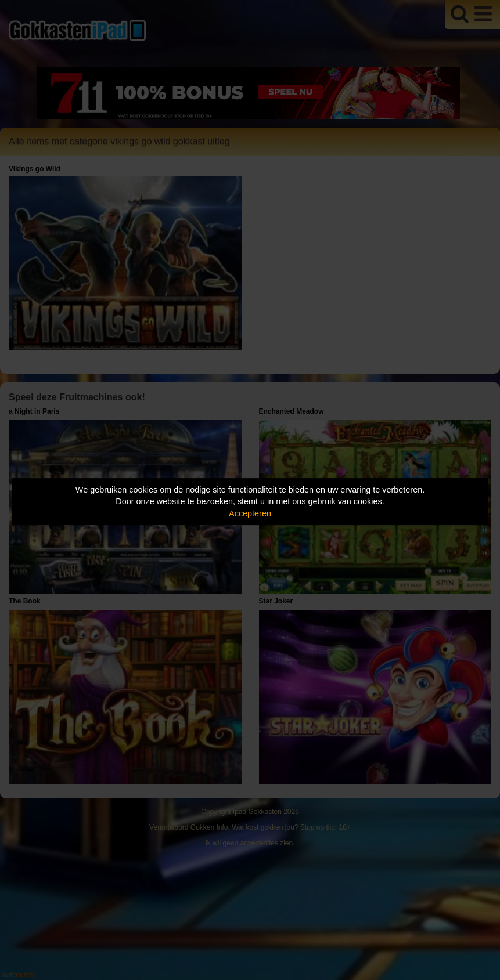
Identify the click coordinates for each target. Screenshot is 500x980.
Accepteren (250, 513)
